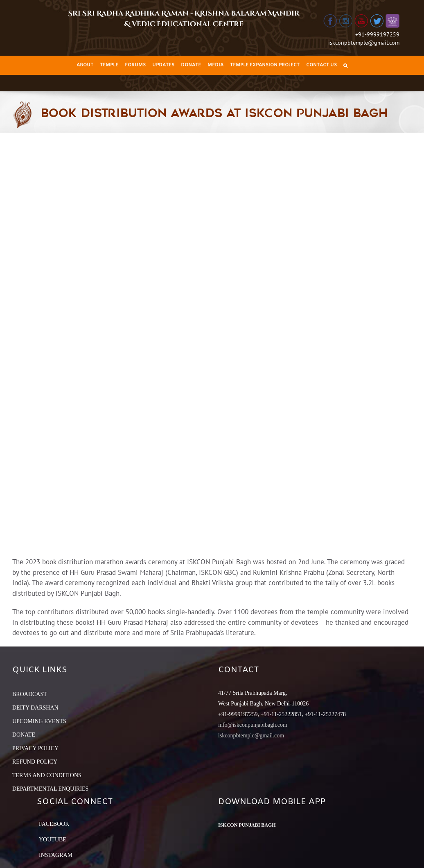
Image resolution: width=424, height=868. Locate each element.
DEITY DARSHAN (35, 708)
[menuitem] (85, 65)
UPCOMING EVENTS (39, 721)
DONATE (24, 735)
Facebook (54, 824)
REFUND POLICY (35, 762)
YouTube (53, 840)
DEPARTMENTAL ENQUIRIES (50, 789)
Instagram (56, 855)
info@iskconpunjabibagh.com (253, 725)
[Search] (345, 65)
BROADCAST (30, 694)
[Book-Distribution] (212, 345)
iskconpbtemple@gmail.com (364, 43)
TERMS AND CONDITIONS (47, 775)
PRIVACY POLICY (35, 748)
